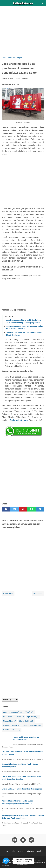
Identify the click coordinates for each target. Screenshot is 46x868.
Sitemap (30, 851)
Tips (29, 712)
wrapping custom (11, 725)
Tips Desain (33, 717)
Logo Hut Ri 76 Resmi (32, 725)
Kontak (38, 851)
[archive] (10, 700)
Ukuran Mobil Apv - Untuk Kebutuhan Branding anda (22, 789)
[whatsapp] (31, 509)
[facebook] (6, 509)
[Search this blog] (43, 3)
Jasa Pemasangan (13, 712)
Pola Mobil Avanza (12, 730)
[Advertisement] (23, 33)
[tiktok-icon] (31, 840)
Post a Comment (22, 79)
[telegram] (40, 509)
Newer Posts (8, 594)
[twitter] (15, 509)
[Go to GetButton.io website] (6, 865)
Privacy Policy (10, 851)
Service (20, 717)
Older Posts (38, 594)
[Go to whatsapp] (6, 861)
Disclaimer (21, 851)
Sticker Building (26, 721)
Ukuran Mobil (10, 721)
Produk (8, 717)
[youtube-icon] (23, 840)
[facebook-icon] (15, 840)
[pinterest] (23, 509)
